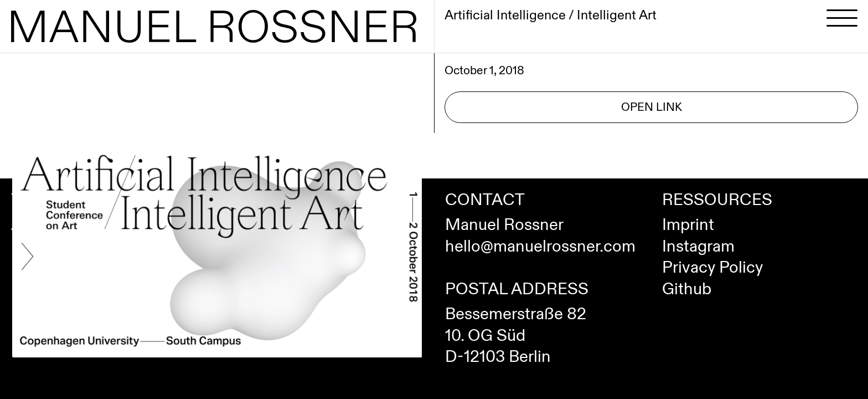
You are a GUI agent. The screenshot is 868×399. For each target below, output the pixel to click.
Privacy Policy (712, 268)
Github (687, 289)
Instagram (698, 247)
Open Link (652, 107)
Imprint (688, 225)
